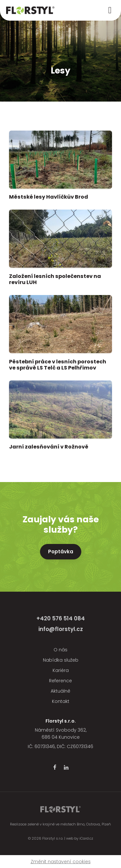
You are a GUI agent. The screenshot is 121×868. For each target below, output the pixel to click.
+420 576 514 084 (61, 618)
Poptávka (61, 552)
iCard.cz (86, 838)
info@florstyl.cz (61, 629)
